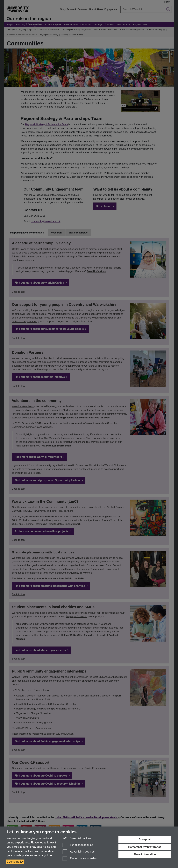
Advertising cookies (79, 852)
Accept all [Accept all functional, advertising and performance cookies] (145, 839)
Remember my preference (145, 847)
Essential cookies (77, 838)
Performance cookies (80, 859)
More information (145, 854)
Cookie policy (15, 862)
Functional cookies (78, 845)
